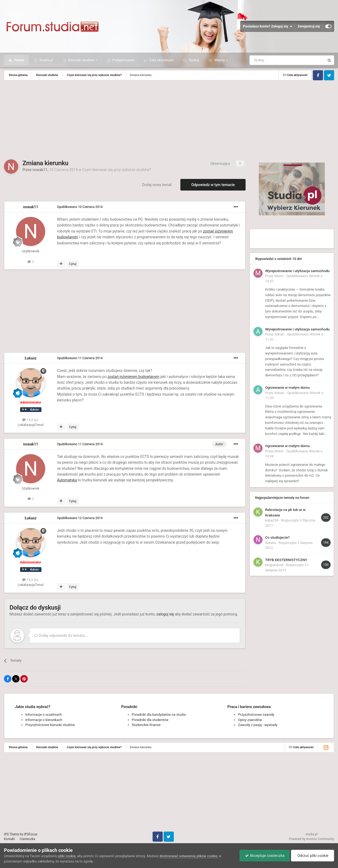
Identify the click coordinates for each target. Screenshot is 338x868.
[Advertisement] (169, 120)
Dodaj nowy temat (157, 185)
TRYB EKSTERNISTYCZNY (286, 560)
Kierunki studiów (81, 60)
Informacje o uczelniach (44, 715)
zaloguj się (165, 614)
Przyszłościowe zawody (256, 715)
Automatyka (67, 480)
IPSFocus (31, 834)
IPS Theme (12, 834)
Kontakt (9, 839)
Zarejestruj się (309, 26)
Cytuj (73, 264)
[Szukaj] (275, 60)
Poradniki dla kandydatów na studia (159, 715)
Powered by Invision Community (311, 839)
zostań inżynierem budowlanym (133, 377)
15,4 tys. (31, 420)
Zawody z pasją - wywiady (258, 725)
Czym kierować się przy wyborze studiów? (117, 170)
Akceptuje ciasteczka (265, 856)
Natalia (271, 543)
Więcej (219, 60)
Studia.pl (46, 60)
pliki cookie (67, 856)
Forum (19, 60)
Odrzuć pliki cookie (313, 856)
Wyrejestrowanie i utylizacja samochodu (297, 271)
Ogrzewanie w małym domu (287, 387)
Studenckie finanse (146, 725)
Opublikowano (80, 207)
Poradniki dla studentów (150, 720)
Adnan (280, 334)
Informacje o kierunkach (44, 720)
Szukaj (194, 60)
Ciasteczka (27, 839)
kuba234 (272, 520)
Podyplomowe (123, 60)
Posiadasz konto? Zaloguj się (267, 26)
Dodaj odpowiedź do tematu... (61, 635)
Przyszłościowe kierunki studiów (50, 725)
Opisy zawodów (250, 720)
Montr (279, 276)
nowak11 (40, 170)
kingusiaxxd (274, 565)
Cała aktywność (161, 60)
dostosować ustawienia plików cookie (188, 856)
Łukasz (31, 358)
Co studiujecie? (277, 537)
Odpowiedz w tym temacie (213, 185)
